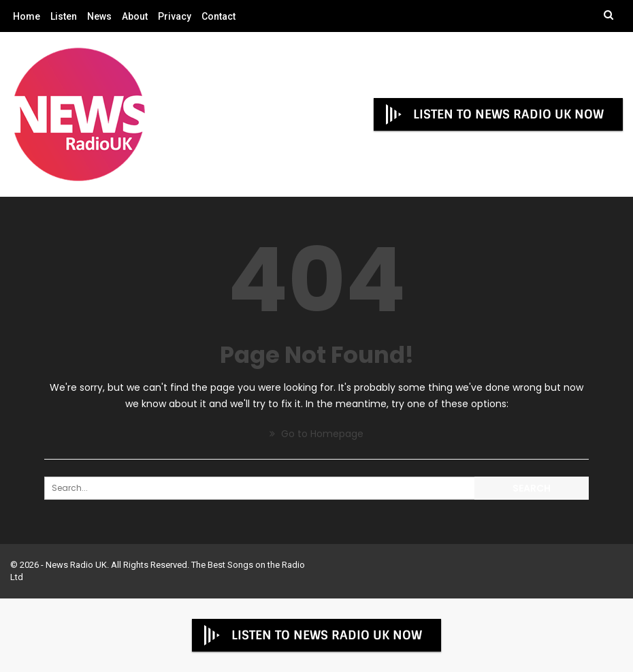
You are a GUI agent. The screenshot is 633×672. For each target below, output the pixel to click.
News (99, 16)
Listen (64, 16)
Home (27, 16)
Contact (218, 16)
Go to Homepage (316, 434)
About (135, 16)
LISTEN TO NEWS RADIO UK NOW (493, 114)
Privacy (175, 16)
